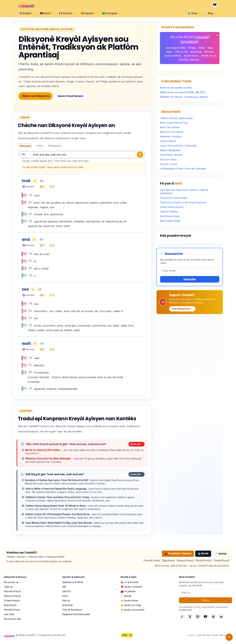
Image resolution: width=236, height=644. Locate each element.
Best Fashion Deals (170, 221)
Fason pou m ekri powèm (174, 198)
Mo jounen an (11, 582)
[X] (190, 617)
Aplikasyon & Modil (73, 582)
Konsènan (68, 605)
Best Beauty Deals (170, 216)
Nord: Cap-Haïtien (170, 127)
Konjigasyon (55, 146)
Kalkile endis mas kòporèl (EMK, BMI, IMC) (183, 92)
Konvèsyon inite (13, 619)
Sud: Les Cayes (168, 159)
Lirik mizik (9, 614)
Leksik (39, 146)
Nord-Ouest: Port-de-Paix (174, 123)
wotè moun (191, 56)
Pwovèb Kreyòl (152, 560)
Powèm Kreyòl (221, 560)
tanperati (196, 52)
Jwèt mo (9, 587)
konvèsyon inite (176, 48)
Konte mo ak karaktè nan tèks (176, 88)
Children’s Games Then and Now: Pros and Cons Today (58, 497)
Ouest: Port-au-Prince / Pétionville (178, 146)
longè (192, 48)
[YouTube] (206, 617)
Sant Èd (66, 591)
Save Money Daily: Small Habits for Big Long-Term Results (59, 523)
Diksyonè (25, 146)
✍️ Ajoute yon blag (131, 605)
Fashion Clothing (169, 212)
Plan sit (66, 600)
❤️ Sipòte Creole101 (131, 587)
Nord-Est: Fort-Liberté (172, 132)
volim (201, 48)
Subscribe (190, 279)
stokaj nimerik (173, 56)
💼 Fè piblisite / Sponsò (178, 553)
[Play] (42, 181)
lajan (169, 52)
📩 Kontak (221, 554)
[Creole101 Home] (26, 5)
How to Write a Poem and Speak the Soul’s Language (56, 489)
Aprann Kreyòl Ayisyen (71, 96)
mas (210, 48)
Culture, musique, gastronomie (176, 118)
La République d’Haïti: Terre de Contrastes (183, 169)
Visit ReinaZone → (182, 309)
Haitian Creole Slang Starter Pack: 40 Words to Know (56, 506)
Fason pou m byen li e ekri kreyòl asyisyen (183, 202)
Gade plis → (137, 444)
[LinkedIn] (221, 617)
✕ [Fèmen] (217, 35)
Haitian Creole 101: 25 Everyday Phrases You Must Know (58, 514)
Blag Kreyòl (168, 560)
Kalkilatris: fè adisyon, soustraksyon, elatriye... (185, 97)
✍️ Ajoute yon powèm (133, 610)
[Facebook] (182, 617)
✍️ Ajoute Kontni (129, 600)
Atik (64, 587)
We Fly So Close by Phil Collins (43, 450)
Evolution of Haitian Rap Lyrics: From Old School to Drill (57, 480)
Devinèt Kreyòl (204, 560)
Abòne (206, 600)
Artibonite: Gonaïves (171, 136)
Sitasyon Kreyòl (185, 560)
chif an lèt (181, 52)
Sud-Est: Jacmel (169, 164)
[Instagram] (198, 617)
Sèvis (65, 596)
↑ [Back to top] (229, 637)
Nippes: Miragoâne (170, 150)
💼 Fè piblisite (128, 591)
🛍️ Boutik (203, 553)
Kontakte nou (185, 610)
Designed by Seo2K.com (52, 635)
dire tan (209, 52)
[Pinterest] (213, 617)
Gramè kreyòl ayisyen (172, 207)
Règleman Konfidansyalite (76, 614)
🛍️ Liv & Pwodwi (129, 582)
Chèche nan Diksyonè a (35, 96)
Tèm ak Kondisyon (72, 610)
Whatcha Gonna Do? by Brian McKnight (48, 459)
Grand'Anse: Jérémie (171, 155)
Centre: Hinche (168, 141)
